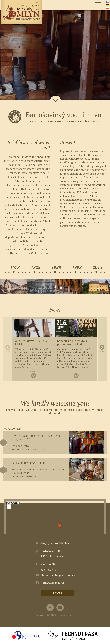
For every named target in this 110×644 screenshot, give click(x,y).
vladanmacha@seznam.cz (58, 575)
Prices (58, 593)
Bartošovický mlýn (53, 583)
